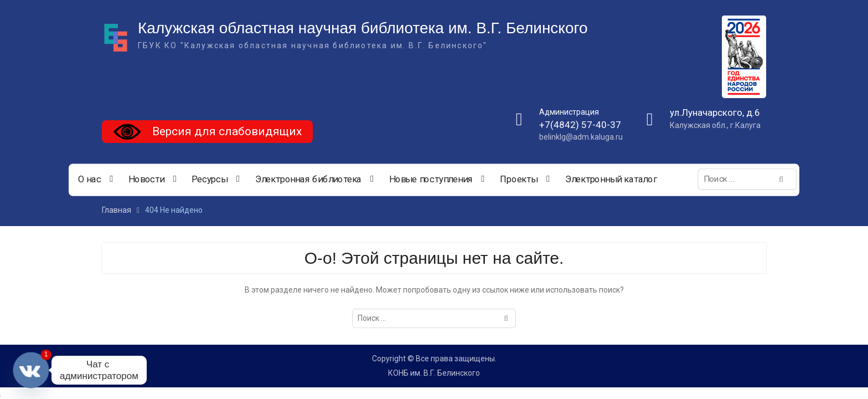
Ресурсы (210, 180)
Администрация (569, 112)
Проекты (519, 180)
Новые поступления (431, 180)
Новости (146, 180)
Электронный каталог (611, 180)
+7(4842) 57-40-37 (580, 125)
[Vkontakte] (31, 370)
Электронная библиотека (309, 180)
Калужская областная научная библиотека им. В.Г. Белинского (363, 28)
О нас (90, 180)
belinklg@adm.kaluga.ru (581, 137)
